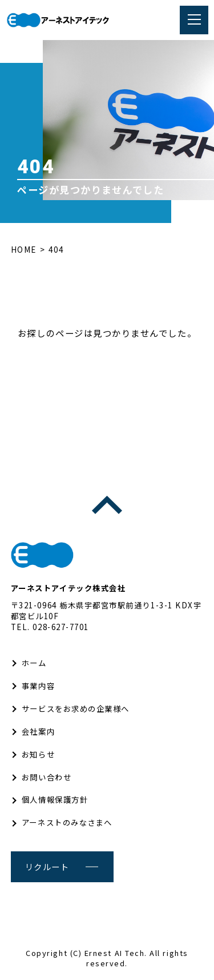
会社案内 (38, 731)
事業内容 (38, 686)
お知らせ (38, 754)
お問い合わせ (47, 777)
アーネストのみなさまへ (67, 822)
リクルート (47, 867)
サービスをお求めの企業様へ (76, 708)
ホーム (34, 663)
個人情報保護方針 (55, 799)
